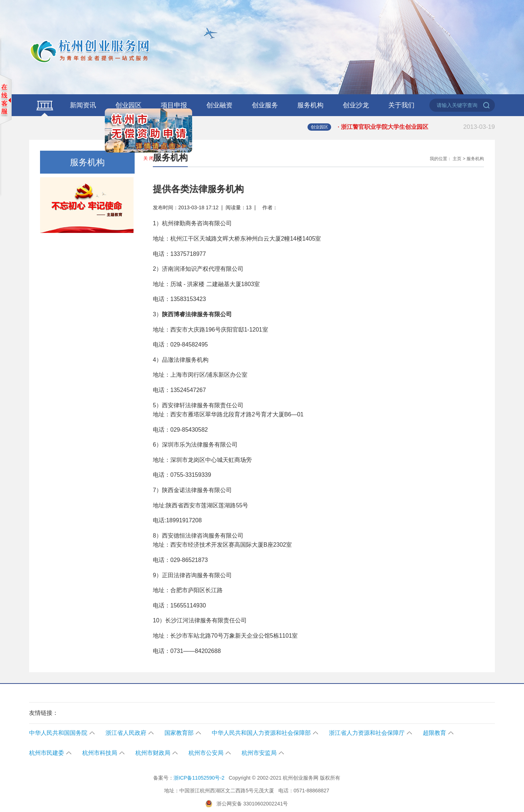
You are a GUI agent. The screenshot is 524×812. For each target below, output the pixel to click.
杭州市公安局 (206, 753)
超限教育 (434, 733)
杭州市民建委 (47, 753)
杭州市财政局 (153, 753)
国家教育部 (179, 733)
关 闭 (147, 157)
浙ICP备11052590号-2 (199, 778)
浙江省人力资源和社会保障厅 (367, 733)
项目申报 (174, 105)
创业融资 (219, 105)
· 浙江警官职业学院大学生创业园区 (416, 127)
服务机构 (310, 105)
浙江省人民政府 (126, 733)
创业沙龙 (356, 105)
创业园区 (128, 105)
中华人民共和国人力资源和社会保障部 (261, 733)
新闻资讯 (83, 105)
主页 (457, 159)
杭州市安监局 (259, 753)
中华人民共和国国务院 (58, 733)
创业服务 (265, 105)
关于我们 (401, 105)
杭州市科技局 (100, 753)
